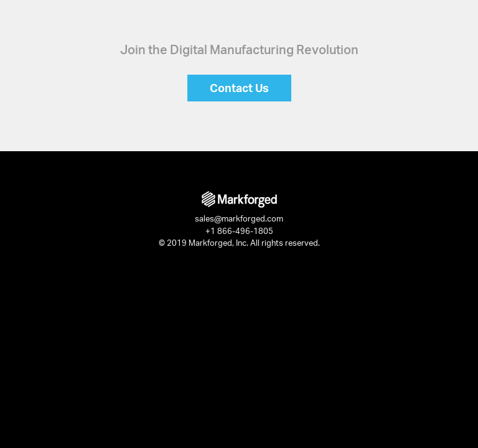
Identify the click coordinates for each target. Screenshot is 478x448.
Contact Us (239, 88)
